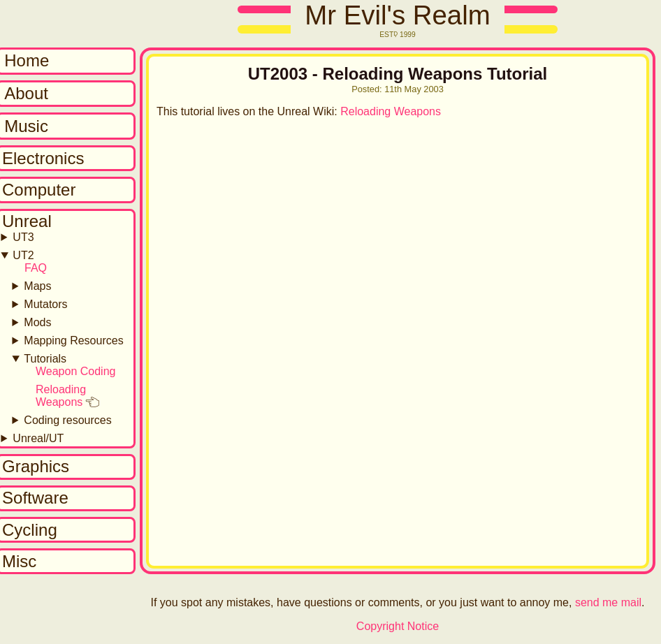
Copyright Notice (398, 626)
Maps (37, 286)
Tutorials (45, 359)
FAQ (36, 268)
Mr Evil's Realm (397, 15)
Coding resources (67, 420)
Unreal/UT (38, 438)
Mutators (45, 304)
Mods (37, 322)
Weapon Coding (75, 371)
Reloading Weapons (61, 396)
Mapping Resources (73, 341)
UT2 (23, 255)
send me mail (608, 602)
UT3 (23, 237)
